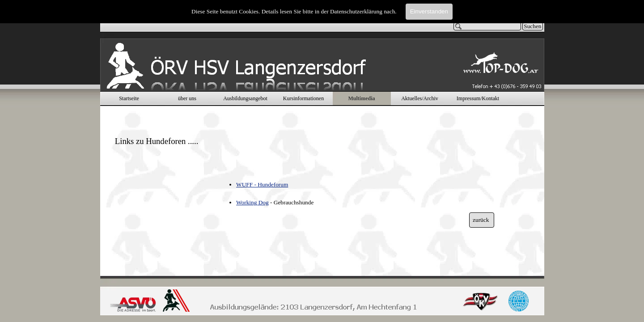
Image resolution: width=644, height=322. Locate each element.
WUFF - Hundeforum (262, 184)
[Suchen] (487, 26)
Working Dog (252, 202)
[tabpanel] (162, 132)
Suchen (532, 26)
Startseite (129, 98)
